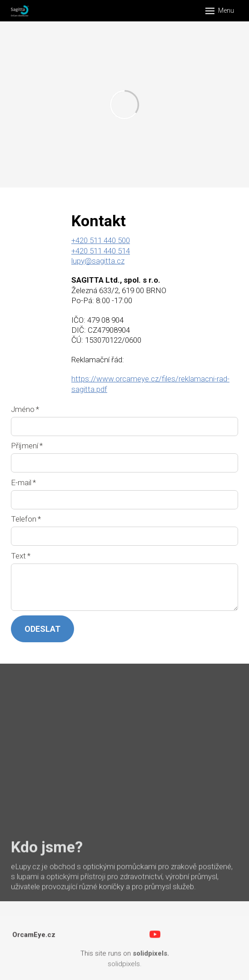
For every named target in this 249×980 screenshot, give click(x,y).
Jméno (25, 409)
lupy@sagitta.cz (98, 261)
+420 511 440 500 (101, 241)
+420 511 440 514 (101, 251)
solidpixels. (125, 968)
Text (21, 556)
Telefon (26, 519)
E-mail (23, 482)
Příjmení (27, 446)
